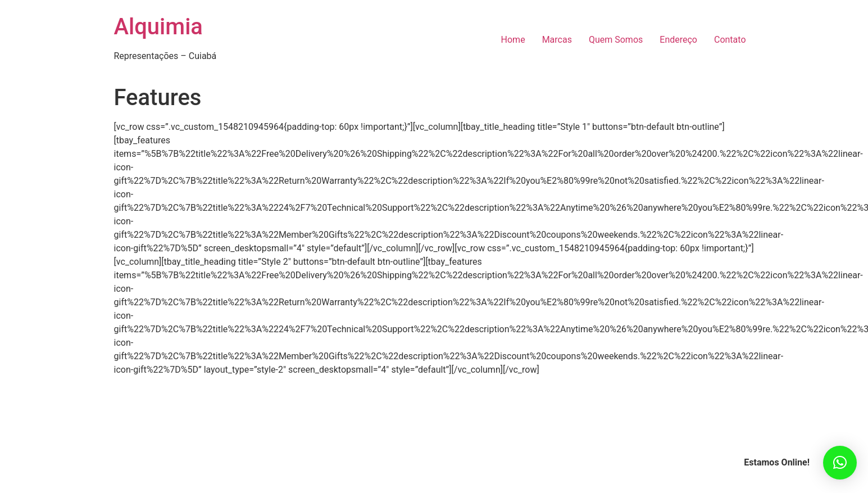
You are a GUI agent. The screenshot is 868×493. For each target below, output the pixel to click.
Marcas (557, 40)
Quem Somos (616, 40)
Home (513, 40)
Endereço (678, 40)
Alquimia (158, 27)
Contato (730, 40)
